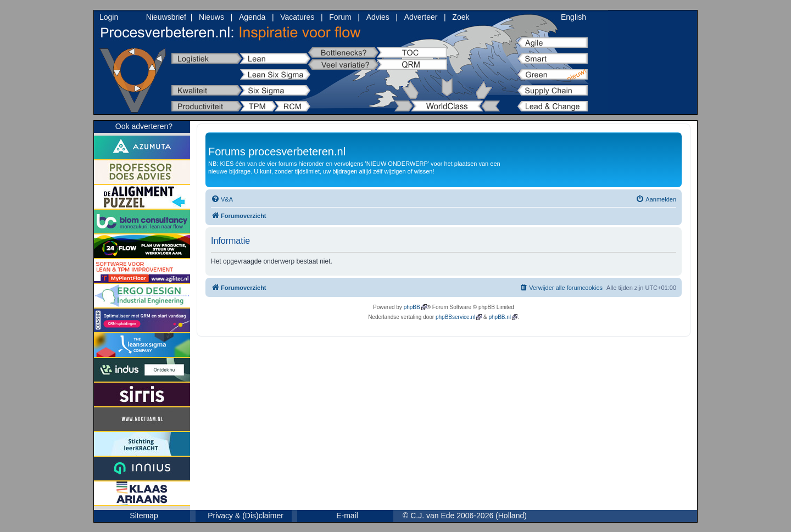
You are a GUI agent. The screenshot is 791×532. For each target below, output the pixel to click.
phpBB (412, 307)
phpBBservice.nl (455, 317)
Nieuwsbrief (166, 17)
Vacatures (297, 17)
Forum (340, 17)
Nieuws (211, 17)
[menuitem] (222, 199)
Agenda (252, 17)
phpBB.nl (500, 317)
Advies (378, 17)
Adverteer (421, 17)
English (573, 17)
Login (109, 17)
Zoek (461, 17)
